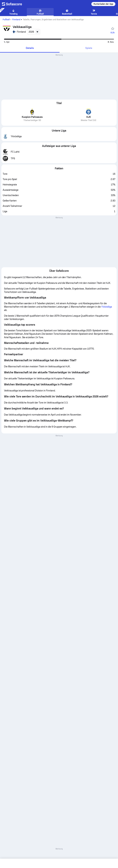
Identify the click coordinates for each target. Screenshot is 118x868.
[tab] (30, 48)
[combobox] (34, 32)
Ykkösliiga (107, 307)
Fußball (6, 20)
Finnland (16, 20)
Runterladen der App (103, 4)
